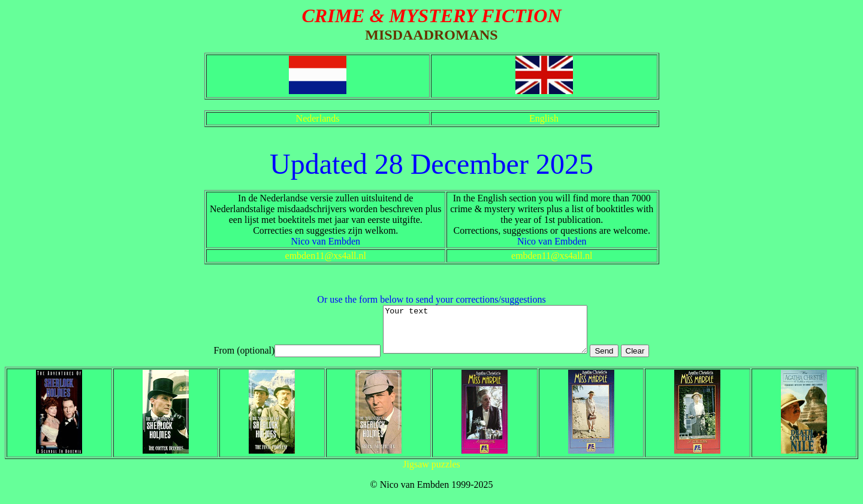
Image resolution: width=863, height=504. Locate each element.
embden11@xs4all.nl (326, 256)
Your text (485, 334)
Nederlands (318, 118)
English (544, 118)
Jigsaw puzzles (431, 473)
